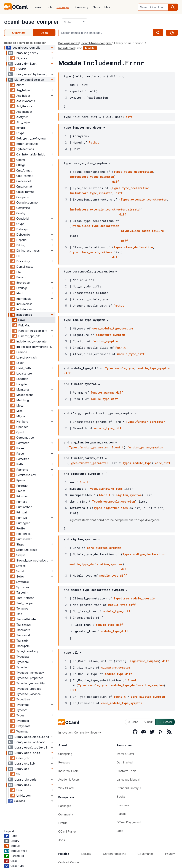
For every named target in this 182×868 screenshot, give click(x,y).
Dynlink (21, 69)
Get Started (125, 762)
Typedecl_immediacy (30, 673)
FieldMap (24, 325)
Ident (20, 293)
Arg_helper (23, 90)
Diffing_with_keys (28, 251)
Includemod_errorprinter (32, 341)
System (165, 722)
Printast (22, 502)
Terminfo (22, 609)
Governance (146, 854)
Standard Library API (130, 788)
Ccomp (21, 160)
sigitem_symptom (129, 495)
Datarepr (22, 229)
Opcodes (22, 427)
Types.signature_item (105, 489)
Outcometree (25, 438)
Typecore (23, 662)
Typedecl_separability (31, 683)
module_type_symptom (154, 368)
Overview (19, 33)
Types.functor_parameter (145, 422)
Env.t (84, 482)
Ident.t (118, 447)
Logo (120, 831)
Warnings (22, 731)
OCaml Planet (67, 831)
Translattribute (26, 619)
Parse (20, 448)
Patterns (22, 470)
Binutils (21, 128)
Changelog (65, 754)
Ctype (20, 224)
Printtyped (23, 523)
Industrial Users (68, 771)
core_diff (163, 463)
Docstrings (23, 261)
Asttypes (22, 117)
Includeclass (24, 304)
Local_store (24, 373)
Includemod (24, 315)
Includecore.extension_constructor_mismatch (105, 209)
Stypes (21, 566)
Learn (37, 7)
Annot (20, 85)
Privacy (170, 854)
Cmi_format (24, 170)
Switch (21, 576)
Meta (20, 406)
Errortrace (23, 283)
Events (63, 823)
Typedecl (22, 667)
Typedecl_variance (29, 694)
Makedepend (25, 395)
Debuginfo (23, 235)
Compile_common (28, 202)
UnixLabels (24, 796)
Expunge (22, 288)
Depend (22, 240)
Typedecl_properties (30, 678)
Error (22, 320)
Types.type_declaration (131, 188)
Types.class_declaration (133, 247)
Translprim (23, 646)
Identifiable (24, 299)
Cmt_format (24, 186)
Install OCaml (125, 754)
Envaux (21, 277)
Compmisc (23, 208)
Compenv (23, 197)
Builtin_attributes (27, 144)
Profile (21, 528)
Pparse (21, 480)
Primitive (22, 496)
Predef (21, 491)
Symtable (23, 582)
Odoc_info (23, 758)
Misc (19, 411)
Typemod (23, 705)
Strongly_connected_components (33, 560)
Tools (49, 7)
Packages (63, 7)
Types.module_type (120, 368)
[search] (173, 7)
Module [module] (90, 48)
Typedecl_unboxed (29, 689)
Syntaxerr (23, 587)
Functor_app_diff (29, 336)
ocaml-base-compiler (32, 22)
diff (129, 117)
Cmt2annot (24, 181)
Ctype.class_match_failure (142, 231)
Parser (21, 454)
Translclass (24, 625)
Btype (20, 133)
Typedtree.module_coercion (114, 501)
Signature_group (27, 550)
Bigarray (22, 58)
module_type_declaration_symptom (96, 564)
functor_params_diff (107, 392)
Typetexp (23, 721)
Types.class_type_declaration (95, 226)
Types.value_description (133, 172)
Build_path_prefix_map (31, 138)
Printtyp (22, 518)
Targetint (22, 592)
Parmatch (23, 443)
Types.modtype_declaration (144, 554)
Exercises (123, 805)
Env (19, 272)
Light (133, 722)
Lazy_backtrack (27, 357)
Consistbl (22, 219)
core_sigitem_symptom (104, 548)
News (96, 7)
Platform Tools (126, 771)
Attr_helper (23, 122)
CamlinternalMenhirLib (31, 154)
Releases (64, 762)
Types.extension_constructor (144, 199)
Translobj (22, 641)
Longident (23, 384)
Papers (121, 814)
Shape (20, 544)
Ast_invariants (26, 101)
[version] (74, 22)
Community (81, 7)
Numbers (22, 422)
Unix (19, 790)
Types (20, 715)
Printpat (22, 512)
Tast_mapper (25, 603)
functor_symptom (105, 341)
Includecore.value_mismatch (92, 177)
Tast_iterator (25, 598)
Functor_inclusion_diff (33, 331)
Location (22, 379)
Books (121, 797)
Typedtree (23, 699)
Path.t (94, 142)
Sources (20, 801)
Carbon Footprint (114, 854)
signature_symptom (110, 335)
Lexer (20, 363)
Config (21, 213)
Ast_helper (23, 96)
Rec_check (23, 534)
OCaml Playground (129, 822)
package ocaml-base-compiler (25, 43)
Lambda (22, 352)
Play (107, 7)
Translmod (23, 635)
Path (20, 464)
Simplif (21, 555)
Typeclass (23, 657)
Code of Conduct (70, 862)
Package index (69, 43)
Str (18, 774)
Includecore (24, 309)
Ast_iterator (24, 106)
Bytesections (25, 149)
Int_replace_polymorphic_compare (36, 347)
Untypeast (23, 726)
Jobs (62, 840)
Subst (20, 571)
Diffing (21, 245)
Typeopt (22, 710)
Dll (18, 256)
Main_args (23, 389)
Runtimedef (24, 539)
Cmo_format (25, 176)
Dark (148, 722)
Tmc (19, 614)
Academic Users (69, 779)
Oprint (20, 432)
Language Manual (128, 779)
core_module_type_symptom (113, 328)
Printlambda (24, 507)
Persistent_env (26, 475)
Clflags (21, 165)
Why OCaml (66, 788)
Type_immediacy (27, 651)
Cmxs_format (25, 192)
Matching (23, 400)
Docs (44, 33)
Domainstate (25, 267)
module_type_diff (131, 354)
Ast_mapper (24, 112)
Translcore (23, 630)
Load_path (24, 368)
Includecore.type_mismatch (91, 193)
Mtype (21, 416)
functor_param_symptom (145, 447)
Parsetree (23, 459)
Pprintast (22, 486)
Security (86, 854)
